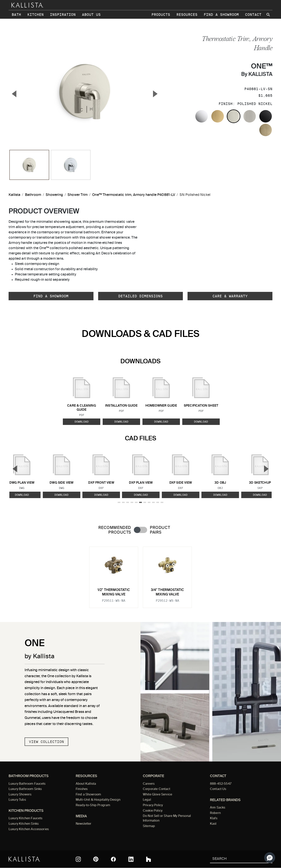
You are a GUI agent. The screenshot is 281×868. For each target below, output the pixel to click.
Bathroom (33, 195)
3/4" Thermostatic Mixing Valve (167, 592)
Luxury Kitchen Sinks (24, 824)
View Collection (46, 742)
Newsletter (84, 824)
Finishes (82, 789)
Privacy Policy (153, 805)
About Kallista (86, 784)
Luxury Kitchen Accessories (29, 829)
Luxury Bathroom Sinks (25, 789)
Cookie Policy (153, 811)
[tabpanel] (140, 575)
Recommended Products (115, 530)
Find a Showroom (221, 15)
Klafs (214, 818)
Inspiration (63, 15)
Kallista (14, 195)
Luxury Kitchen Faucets (25, 818)
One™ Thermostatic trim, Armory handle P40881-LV (133, 195)
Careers (149, 784)
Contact (253, 15)
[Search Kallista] (235, 859)
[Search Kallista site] (269, 15)
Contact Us (218, 789)
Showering (54, 195)
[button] (270, 858)
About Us (91, 15)
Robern (215, 813)
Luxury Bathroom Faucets (27, 784)
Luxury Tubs (17, 800)
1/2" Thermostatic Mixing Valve (114, 592)
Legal (147, 800)
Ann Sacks (218, 808)
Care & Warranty (230, 296)
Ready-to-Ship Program (93, 805)
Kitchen (36, 15)
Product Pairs (160, 530)
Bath (16, 15)
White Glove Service (157, 795)
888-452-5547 (221, 784)
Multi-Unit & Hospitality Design (98, 800)
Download (82, 422)
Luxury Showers (20, 795)
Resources (187, 15)
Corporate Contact (157, 789)
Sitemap (149, 826)
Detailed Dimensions (140, 296)
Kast (213, 824)
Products (161, 15)
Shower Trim (78, 195)
